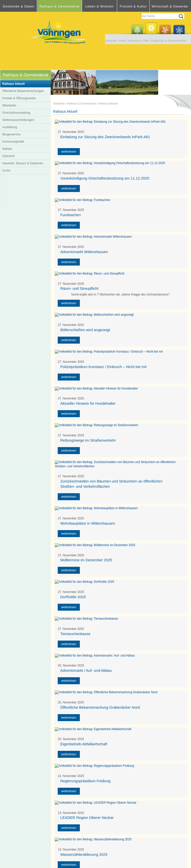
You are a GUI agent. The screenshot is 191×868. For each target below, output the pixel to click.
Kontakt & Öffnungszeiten (19, 98)
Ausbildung (10, 127)
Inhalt (122, 41)
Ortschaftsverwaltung (16, 113)
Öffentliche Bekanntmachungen (23, 91)
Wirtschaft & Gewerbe (170, 6)
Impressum (134, 41)
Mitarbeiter (9, 105)
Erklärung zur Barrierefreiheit (169, 41)
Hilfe (146, 41)
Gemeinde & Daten (19, 6)
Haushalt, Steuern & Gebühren (23, 163)
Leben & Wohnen (99, 6)
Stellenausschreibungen (18, 120)
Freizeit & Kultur (133, 6)
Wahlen (7, 149)
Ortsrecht (8, 156)
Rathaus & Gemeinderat (59, 6)
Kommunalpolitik (13, 142)
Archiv (6, 171)
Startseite (111, 41)
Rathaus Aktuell (13, 84)
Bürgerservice (11, 134)
